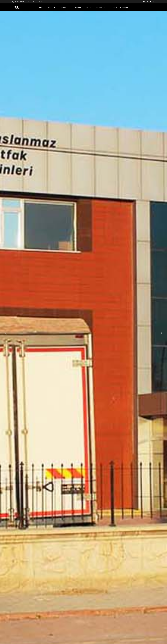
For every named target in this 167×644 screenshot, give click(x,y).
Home (40, 7)
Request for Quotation (119, 7)
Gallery (78, 7)
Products (65, 7)
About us (52, 7)
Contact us (101, 7)
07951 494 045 (18, 2)
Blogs (89, 7)
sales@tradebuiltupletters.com (38, 2)
